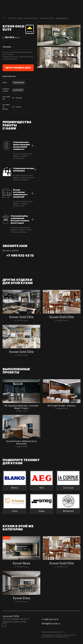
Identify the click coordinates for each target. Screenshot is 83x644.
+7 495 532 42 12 (20, 256)
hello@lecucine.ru (51, 624)
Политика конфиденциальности (16, 619)
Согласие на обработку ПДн (14, 622)
